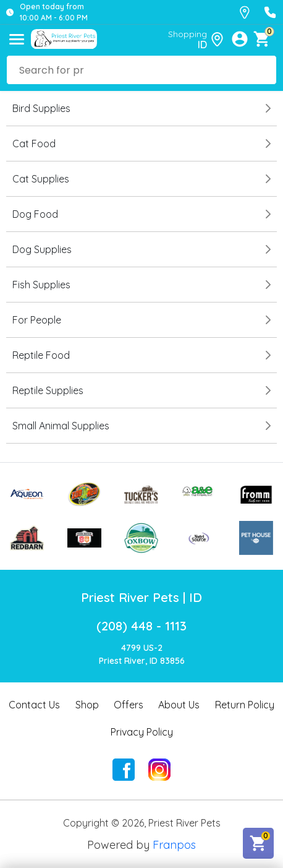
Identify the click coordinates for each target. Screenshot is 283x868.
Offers (129, 705)
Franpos (174, 845)
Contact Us (34, 705)
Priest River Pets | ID (141, 597)
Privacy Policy (142, 732)
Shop (87, 705)
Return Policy (245, 705)
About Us (179, 705)
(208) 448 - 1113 (141, 626)
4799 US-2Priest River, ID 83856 (142, 654)
